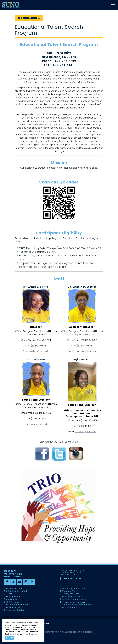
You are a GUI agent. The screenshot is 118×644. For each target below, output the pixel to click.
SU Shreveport (50, 632)
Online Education (15, 608)
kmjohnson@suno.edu (85, 351)
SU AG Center (85, 632)
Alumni (10, 594)
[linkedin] (32, 582)
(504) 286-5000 (68, 575)
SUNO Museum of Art (17, 591)
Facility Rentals (14, 597)
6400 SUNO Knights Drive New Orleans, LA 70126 (72, 571)
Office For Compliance (74, 588)
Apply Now (12, 599)
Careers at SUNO (15, 588)
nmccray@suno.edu (85, 432)
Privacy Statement (30, 634)
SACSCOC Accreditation (74, 599)
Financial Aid (69, 591)
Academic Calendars (73, 597)
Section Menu (29, 18)
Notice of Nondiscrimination (76, 605)
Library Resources (71, 594)
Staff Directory (70, 578)
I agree (10, 638)
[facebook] (7, 582)
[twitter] (13, 582)
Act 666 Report (70, 608)
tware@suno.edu (39, 424)
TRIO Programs (14, 602)
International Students (18, 605)
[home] (11, 5)
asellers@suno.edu (39, 351)
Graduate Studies (15, 610)
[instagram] (26, 582)
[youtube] (20, 582)
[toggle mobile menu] (113, 5)
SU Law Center (68, 632)
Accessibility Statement (74, 602)
